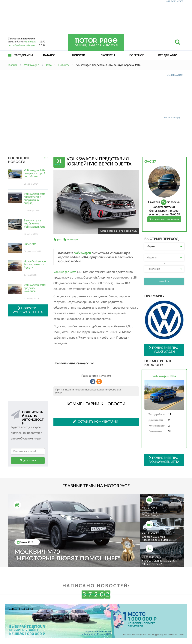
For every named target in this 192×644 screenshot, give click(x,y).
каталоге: (31, 42)
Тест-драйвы (24, 55)
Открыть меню (10, 59)
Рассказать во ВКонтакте (93, 382)
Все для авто (168, 55)
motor (59, 393)
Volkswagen (82, 253)
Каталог (49, 55)
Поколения (165, 269)
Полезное (137, 55)
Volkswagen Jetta (65, 272)
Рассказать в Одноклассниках (99, 382)
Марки (165, 246)
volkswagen (73, 240)
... (46, 158)
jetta (59, 240)
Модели (165, 258)
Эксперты (108, 55)
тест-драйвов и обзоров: (22, 45)
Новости (79, 55)
